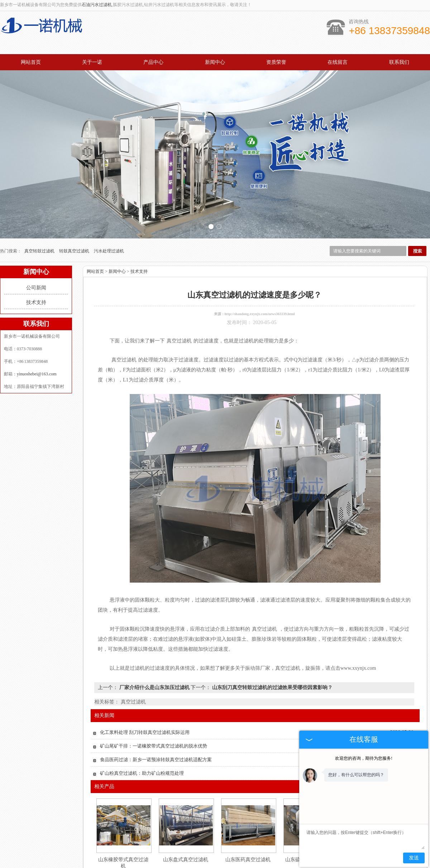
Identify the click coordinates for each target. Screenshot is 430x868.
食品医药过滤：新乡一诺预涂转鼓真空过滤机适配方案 (156, 735)
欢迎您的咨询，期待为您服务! (364, 758)
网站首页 (31, 62)
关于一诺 (92, 62)
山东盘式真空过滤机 (186, 835)
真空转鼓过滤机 (40, 226)
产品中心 (153, 62)
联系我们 (399, 62)
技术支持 (36, 278)
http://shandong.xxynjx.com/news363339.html (260, 289)
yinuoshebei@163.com (37, 349)
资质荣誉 (276, 62)
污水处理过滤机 (109, 226)
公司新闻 (36, 263)
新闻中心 (215, 62)
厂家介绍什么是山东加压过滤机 (154, 663)
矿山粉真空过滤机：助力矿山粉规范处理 (142, 748)
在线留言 (338, 62)
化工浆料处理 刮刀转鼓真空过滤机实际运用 (145, 708)
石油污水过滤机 (97, 5)
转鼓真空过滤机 (75, 226)
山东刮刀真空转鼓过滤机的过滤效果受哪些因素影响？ (272, 663)
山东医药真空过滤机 (248, 835)
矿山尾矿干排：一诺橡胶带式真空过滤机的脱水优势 (154, 721)
